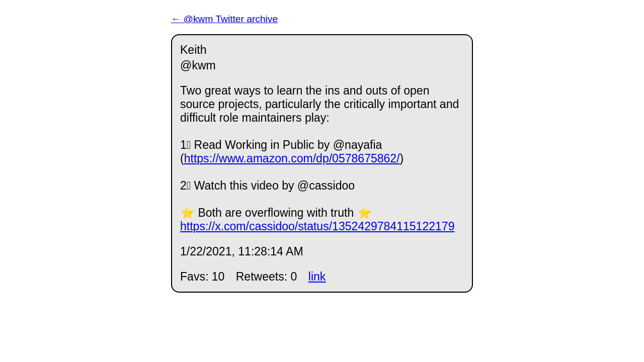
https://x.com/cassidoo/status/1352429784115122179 (317, 226)
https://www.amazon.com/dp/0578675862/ (292, 158)
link (317, 277)
